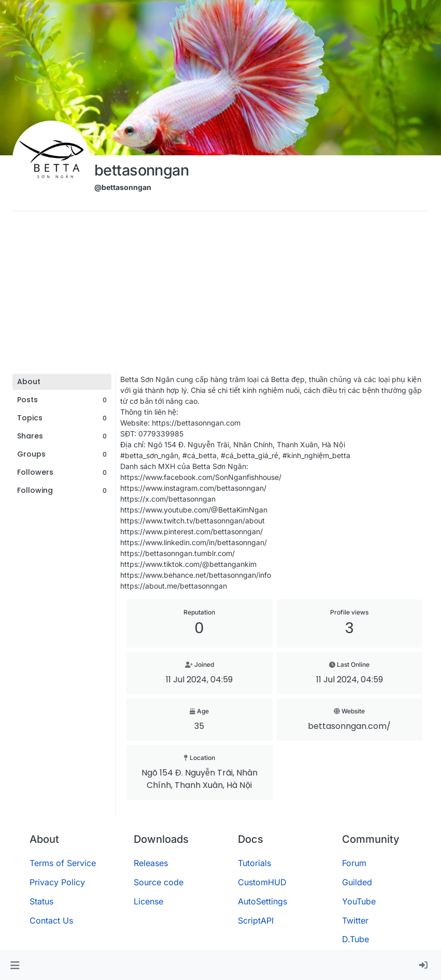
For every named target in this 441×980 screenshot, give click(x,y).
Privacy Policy (57, 882)
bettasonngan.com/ (349, 726)
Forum (354, 863)
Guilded (357, 882)
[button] (15, 966)
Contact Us (51, 920)
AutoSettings (262, 901)
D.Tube (355, 939)
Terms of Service (63, 863)
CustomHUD (262, 882)
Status (41, 901)
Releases (151, 863)
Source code (159, 882)
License (148, 901)
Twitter (355, 920)
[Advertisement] (220, 296)
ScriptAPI (256, 920)
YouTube (359, 901)
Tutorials (254, 863)
